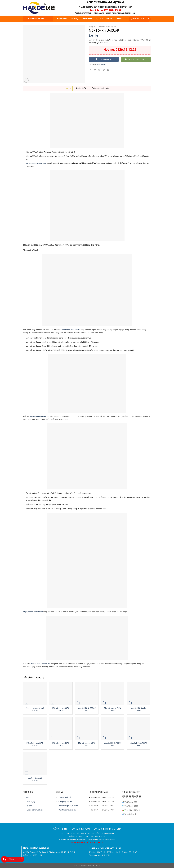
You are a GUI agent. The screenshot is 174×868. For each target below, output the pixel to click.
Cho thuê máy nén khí (67, 810)
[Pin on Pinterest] (104, 70)
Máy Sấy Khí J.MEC (35, 778)
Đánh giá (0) (81, 88)
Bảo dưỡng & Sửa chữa (68, 806)
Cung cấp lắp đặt (65, 802)
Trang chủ (92, 27)
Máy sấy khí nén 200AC (35, 708)
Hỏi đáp (29, 806)
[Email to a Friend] (99, 70)
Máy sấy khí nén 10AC (61, 743)
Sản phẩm (102, 27)
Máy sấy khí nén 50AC (87, 743)
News (28, 798)
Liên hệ (93, 36)
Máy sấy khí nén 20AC (35, 743)
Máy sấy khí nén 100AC (138, 743)
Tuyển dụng (30, 802)
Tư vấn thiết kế (65, 798)
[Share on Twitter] (95, 70)
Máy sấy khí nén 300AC (87, 708)
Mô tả (68, 88)
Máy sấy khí (112, 27)
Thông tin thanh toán (100, 88)
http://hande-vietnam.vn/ (36, 163)
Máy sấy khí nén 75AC (113, 708)
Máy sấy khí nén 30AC (61, 708)
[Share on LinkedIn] (108, 70)
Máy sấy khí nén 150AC (113, 743)
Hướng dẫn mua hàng (35, 810)
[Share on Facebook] (91, 70)
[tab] (68, 88)
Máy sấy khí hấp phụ (139, 708)
